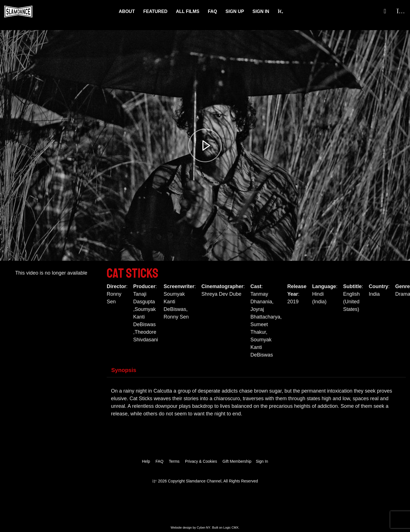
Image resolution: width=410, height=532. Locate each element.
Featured (155, 11)
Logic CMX (231, 527)
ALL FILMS (188, 11)
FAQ (212, 11)
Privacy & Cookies (201, 461)
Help (146, 461)
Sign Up (235, 11)
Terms (174, 461)
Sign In (261, 11)
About (127, 11)
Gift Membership (237, 461)
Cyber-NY (204, 527)
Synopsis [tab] (124, 370)
